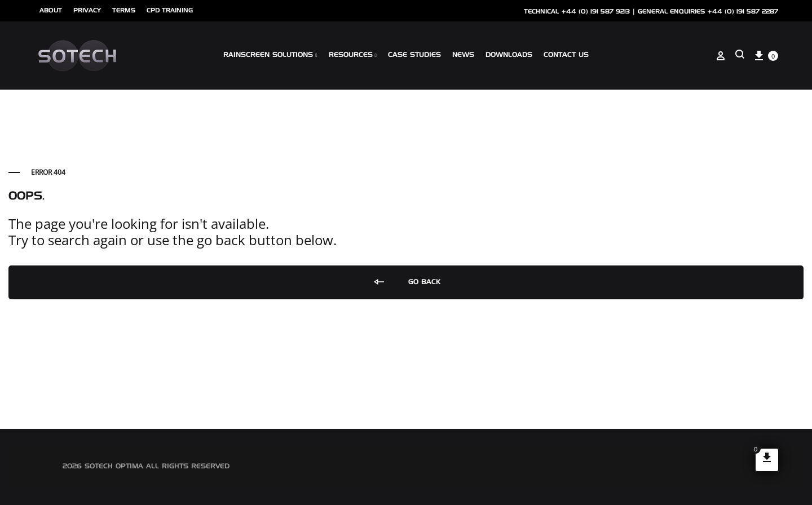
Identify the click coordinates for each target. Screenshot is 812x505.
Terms (124, 10)
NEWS (463, 55)
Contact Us (566, 55)
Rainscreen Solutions (270, 55)
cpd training (170, 10)
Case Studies (414, 55)
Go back (406, 282)
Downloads (509, 55)
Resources (353, 55)
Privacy (87, 10)
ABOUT (51, 10)
